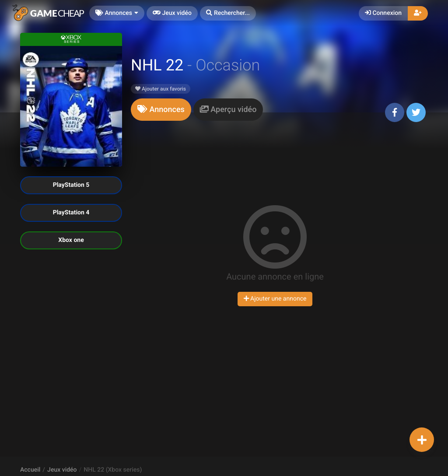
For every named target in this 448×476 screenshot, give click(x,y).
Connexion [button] (383, 13)
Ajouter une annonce (275, 299)
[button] (228, 13)
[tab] (161, 110)
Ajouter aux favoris (161, 89)
